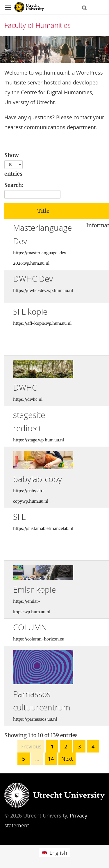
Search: (32, 190)
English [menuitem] (58, 853)
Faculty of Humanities (37, 25)
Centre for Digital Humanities (57, 92)
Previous (31, 746)
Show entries (14, 164)
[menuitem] (54, 852)
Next (67, 759)
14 (51, 759)
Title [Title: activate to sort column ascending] (43, 211)
